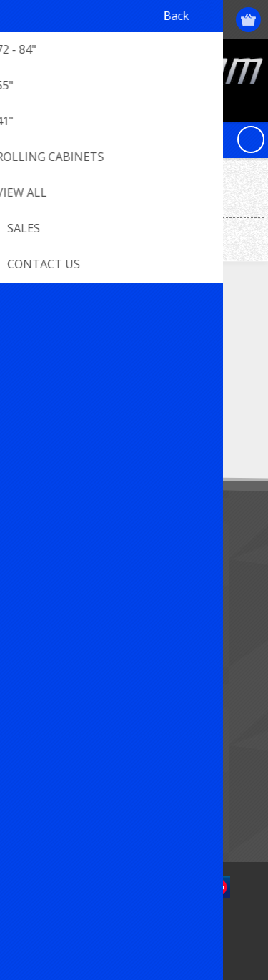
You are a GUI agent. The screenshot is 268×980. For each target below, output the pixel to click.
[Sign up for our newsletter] (89, 429)
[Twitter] (66, 340)
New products (53, 764)
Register (166, 20)
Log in (194, 20)
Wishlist (38, 695)
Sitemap (39, 555)
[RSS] (145, 340)
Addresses (44, 648)
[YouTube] (105, 340)
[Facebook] (27, 340)
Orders (36, 671)
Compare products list (71, 787)
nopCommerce (155, 928)
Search (36, 811)
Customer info (53, 624)
